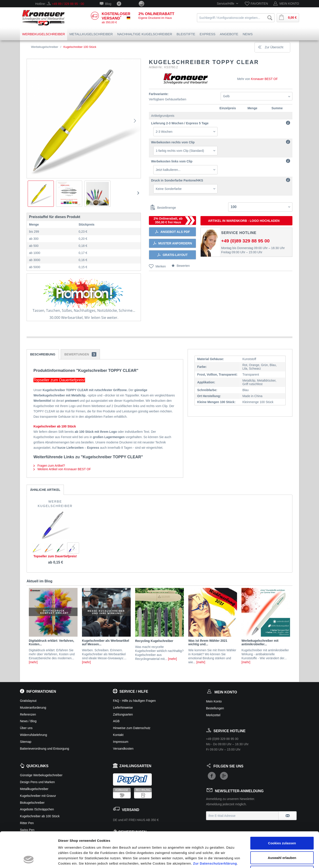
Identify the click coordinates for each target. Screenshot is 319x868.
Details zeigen (236, 859)
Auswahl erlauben (282, 824)
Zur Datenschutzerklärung (215, 830)
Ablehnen (282, 839)
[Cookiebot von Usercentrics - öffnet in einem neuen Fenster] (29, 859)
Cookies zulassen (282, 810)
